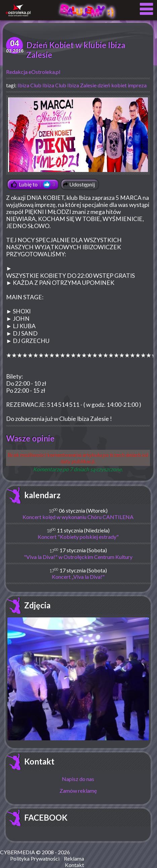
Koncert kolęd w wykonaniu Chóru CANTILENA (78, 517)
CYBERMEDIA (17, 852)
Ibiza (23, 85)
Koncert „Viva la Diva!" (78, 577)
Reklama (74, 858)
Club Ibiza (42, 85)
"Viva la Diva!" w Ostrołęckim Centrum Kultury (78, 557)
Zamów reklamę (78, 791)
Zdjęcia (37, 605)
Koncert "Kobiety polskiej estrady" (78, 537)
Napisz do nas (78, 779)
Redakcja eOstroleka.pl (33, 72)
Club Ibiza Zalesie (76, 85)
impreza (137, 85)
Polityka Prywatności (35, 858)
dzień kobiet (112, 85)
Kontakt (39, 761)
